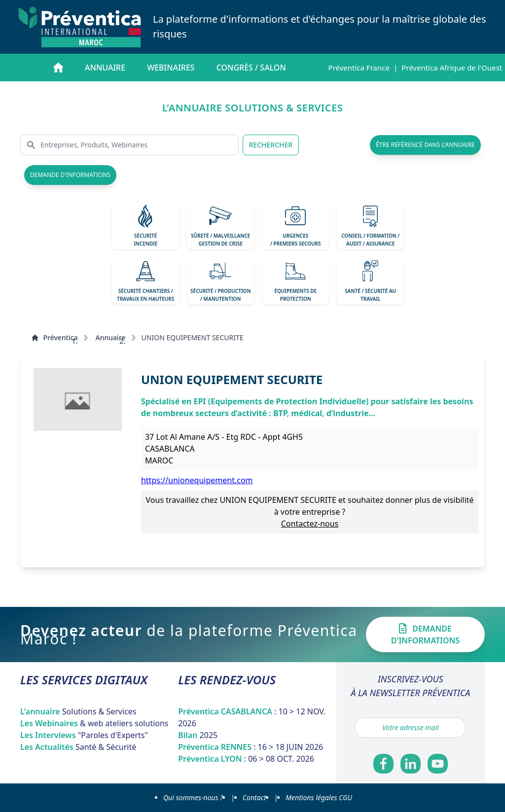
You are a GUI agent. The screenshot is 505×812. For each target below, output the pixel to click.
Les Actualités (78, 747)
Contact (254, 797)
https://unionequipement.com (197, 480)
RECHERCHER (271, 145)
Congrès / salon (251, 68)
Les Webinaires (94, 723)
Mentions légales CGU (319, 797)
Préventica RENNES (251, 747)
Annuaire (105, 68)
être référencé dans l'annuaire (425, 145)
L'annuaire (78, 711)
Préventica (54, 337)
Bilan (198, 735)
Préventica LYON (246, 759)
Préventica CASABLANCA (252, 717)
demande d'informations (70, 175)
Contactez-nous (310, 524)
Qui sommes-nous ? (193, 797)
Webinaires (171, 68)
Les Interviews (84, 735)
